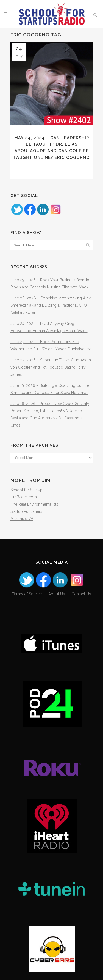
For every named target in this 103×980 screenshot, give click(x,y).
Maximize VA (22, 519)
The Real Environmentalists (34, 504)
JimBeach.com (24, 497)
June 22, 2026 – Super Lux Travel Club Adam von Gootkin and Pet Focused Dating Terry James (51, 367)
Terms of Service (27, 594)
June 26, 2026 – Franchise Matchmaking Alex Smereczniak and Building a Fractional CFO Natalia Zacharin (51, 305)
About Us (57, 594)
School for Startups (27, 490)
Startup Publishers (26, 511)
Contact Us (81, 594)
